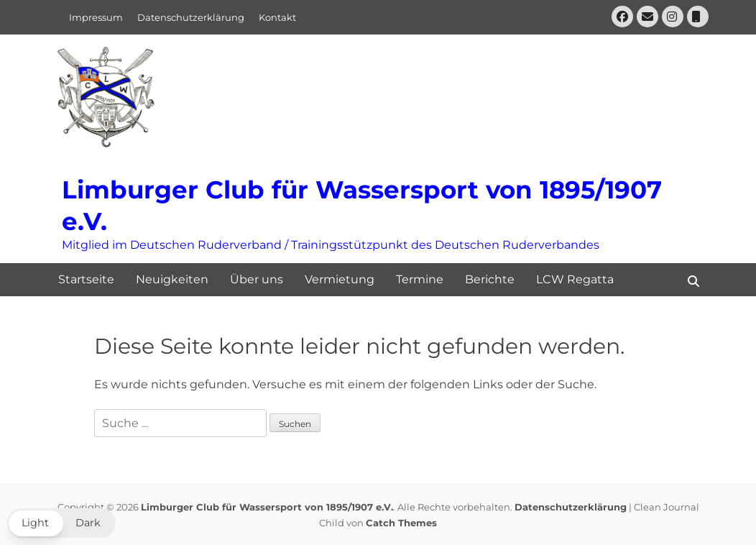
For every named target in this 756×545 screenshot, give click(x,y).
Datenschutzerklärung (191, 17)
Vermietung (340, 279)
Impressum (96, 17)
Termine (420, 279)
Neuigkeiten (172, 279)
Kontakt (277, 17)
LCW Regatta (575, 279)
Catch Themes (401, 523)
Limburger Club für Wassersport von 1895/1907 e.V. (267, 507)
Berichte (490, 279)
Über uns (257, 279)
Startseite (86, 279)
